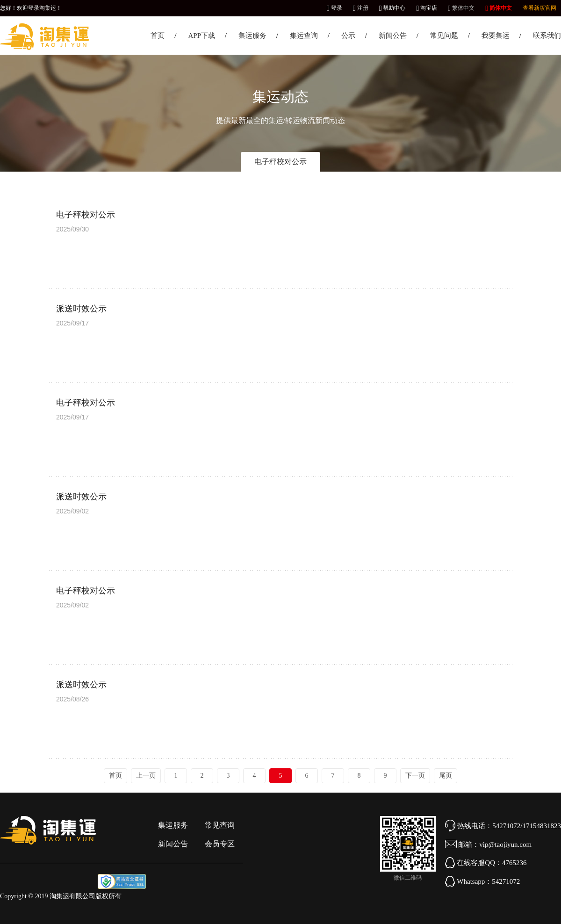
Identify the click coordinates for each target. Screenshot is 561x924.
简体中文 (499, 8)
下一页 (415, 776)
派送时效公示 (81, 309)
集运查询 (304, 36)
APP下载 (201, 36)
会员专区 (220, 844)
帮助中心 (392, 8)
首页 (158, 36)
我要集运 (496, 36)
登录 (334, 8)
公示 (348, 36)
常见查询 (220, 825)
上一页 (146, 776)
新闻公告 (393, 36)
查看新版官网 (539, 8)
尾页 (446, 776)
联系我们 (547, 36)
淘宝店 (427, 8)
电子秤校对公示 (280, 162)
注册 (361, 8)
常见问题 (444, 36)
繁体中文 (461, 8)
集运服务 (252, 36)
